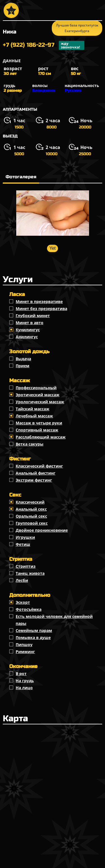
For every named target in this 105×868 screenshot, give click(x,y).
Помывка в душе (33, 637)
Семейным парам (34, 630)
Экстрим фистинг (34, 480)
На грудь (25, 681)
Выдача (23, 359)
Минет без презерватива (41, 309)
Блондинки (44, 91)
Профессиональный (36, 388)
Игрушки (25, 537)
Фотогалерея (21, 177)
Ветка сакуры (30, 444)
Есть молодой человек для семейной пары (54, 620)
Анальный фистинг (36, 473)
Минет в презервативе (39, 301)
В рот (21, 674)
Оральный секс (31, 516)
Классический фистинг (39, 466)
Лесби (22, 580)
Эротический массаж (38, 395)
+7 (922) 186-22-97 (44, 45)
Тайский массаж (32, 409)
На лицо (24, 688)
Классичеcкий (30, 502)
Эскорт (23, 602)
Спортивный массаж (37, 430)
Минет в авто (30, 323)
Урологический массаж (40, 402)
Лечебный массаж (34, 416)
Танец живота (30, 573)
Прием (23, 366)
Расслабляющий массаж (41, 437)
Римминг (25, 652)
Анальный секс (31, 509)
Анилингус (27, 337)
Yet (53, 248)
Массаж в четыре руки (39, 423)
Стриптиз (26, 566)
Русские (73, 91)
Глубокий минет (33, 316)
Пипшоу (24, 645)
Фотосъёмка (29, 609)
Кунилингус (28, 330)
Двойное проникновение (42, 530)
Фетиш (23, 544)
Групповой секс (32, 523)
